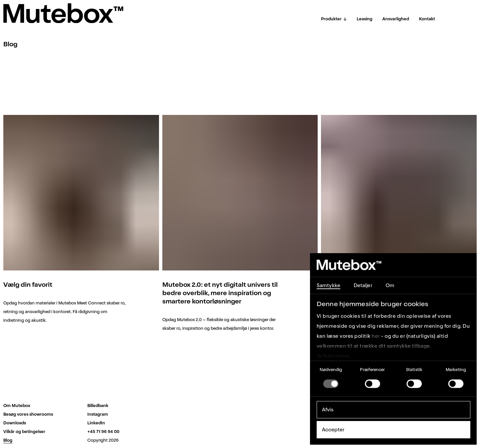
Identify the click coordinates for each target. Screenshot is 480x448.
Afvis (328, 410)
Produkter (334, 19)
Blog (8, 440)
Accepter (333, 430)
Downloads (15, 423)
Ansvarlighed (396, 19)
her (376, 336)
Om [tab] (390, 285)
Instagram (98, 414)
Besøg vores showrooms (28, 414)
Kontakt (427, 19)
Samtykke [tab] (328, 285)
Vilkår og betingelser (24, 432)
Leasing (364, 19)
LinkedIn (96, 423)
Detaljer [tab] (363, 285)
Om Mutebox (17, 406)
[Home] (63, 13)
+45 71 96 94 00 (103, 432)
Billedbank (98, 406)
